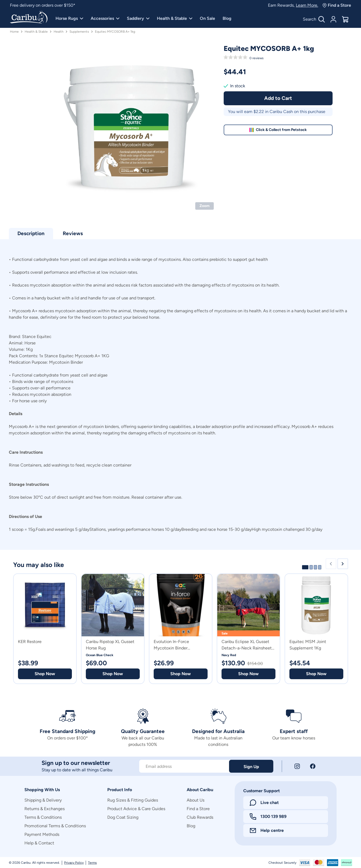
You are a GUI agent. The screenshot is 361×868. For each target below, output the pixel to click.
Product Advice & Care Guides (136, 809)
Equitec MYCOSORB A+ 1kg (115, 32)
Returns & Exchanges (45, 809)
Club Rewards (200, 817)
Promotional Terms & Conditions (55, 826)
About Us (196, 800)
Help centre (267, 830)
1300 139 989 (268, 817)
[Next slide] (343, 564)
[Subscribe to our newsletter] (184, 766)
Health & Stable (175, 18)
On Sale (207, 18)
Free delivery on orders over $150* (43, 5)
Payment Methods (42, 834)
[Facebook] (313, 766)
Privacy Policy (74, 863)
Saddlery (138, 18)
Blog (227, 18)
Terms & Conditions (43, 817)
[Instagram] (297, 766)
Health (59, 32)
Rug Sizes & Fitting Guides (133, 800)
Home (14, 32)
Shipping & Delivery (43, 800)
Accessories (105, 18)
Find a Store (337, 5)
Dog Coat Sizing (123, 817)
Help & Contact (39, 843)
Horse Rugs (69, 18)
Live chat (264, 803)
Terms (92, 863)
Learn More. (307, 5)
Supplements (79, 32)
